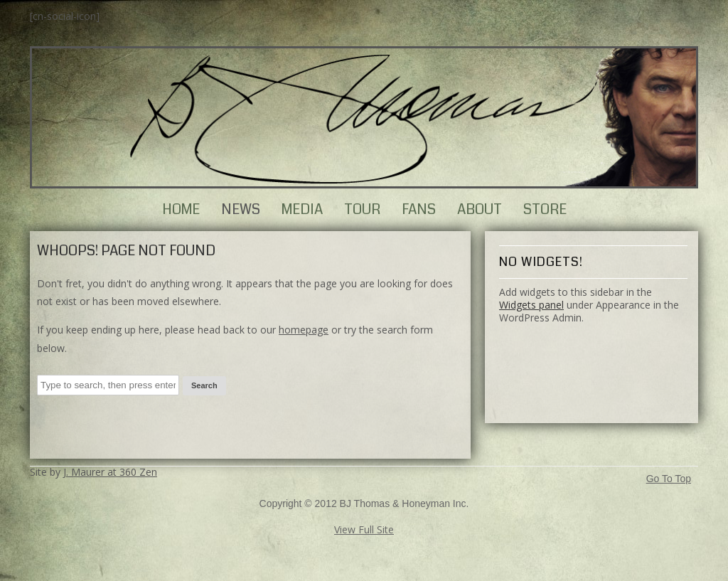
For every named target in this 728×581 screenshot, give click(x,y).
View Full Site (364, 529)
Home (181, 209)
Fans (419, 209)
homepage (304, 330)
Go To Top (669, 479)
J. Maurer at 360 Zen (110, 472)
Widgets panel (531, 305)
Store (545, 209)
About (480, 209)
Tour (362, 209)
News (241, 209)
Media (302, 209)
